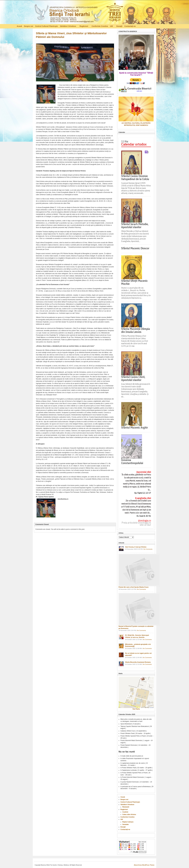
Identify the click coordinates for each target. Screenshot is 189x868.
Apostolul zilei (144, 472)
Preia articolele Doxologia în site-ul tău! (136, 524)
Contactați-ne (130, 26)
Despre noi (28, 26)
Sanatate (125, 824)
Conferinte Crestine (100, 26)
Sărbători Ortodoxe (68, 27)
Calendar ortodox (134, 144)
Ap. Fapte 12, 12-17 (143, 493)
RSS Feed (171, 26)
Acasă (19, 26)
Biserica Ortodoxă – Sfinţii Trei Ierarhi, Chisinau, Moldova (79, 13)
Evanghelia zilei (143, 498)
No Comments (148, 549)
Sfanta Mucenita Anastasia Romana (138, 662)
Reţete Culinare (128, 822)
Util (112, 27)
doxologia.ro (145, 521)
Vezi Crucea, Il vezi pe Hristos (136, 547)
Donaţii (119, 26)
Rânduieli (126, 807)
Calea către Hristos (129, 814)
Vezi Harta (136, 709)
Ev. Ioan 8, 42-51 (144, 516)
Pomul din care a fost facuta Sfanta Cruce (133, 587)
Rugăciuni (84, 27)
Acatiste (125, 812)
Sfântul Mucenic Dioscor (135, 248)
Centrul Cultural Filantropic (47, 26)
